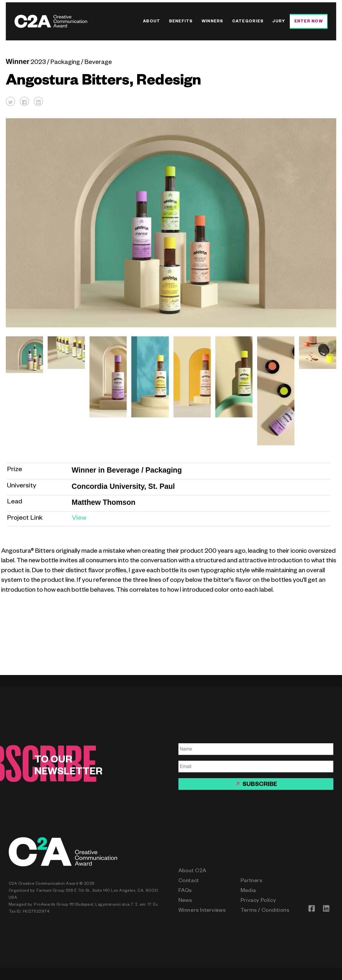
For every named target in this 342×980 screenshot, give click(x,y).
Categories (248, 22)
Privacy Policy (258, 901)
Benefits (181, 22)
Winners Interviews (202, 911)
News (185, 901)
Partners (251, 881)
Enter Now (309, 22)
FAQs (185, 891)
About (152, 22)
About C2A (193, 871)
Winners (213, 22)
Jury (279, 22)
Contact (189, 881)
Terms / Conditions (265, 911)
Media (248, 891)
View (79, 519)
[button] (10, 101)
